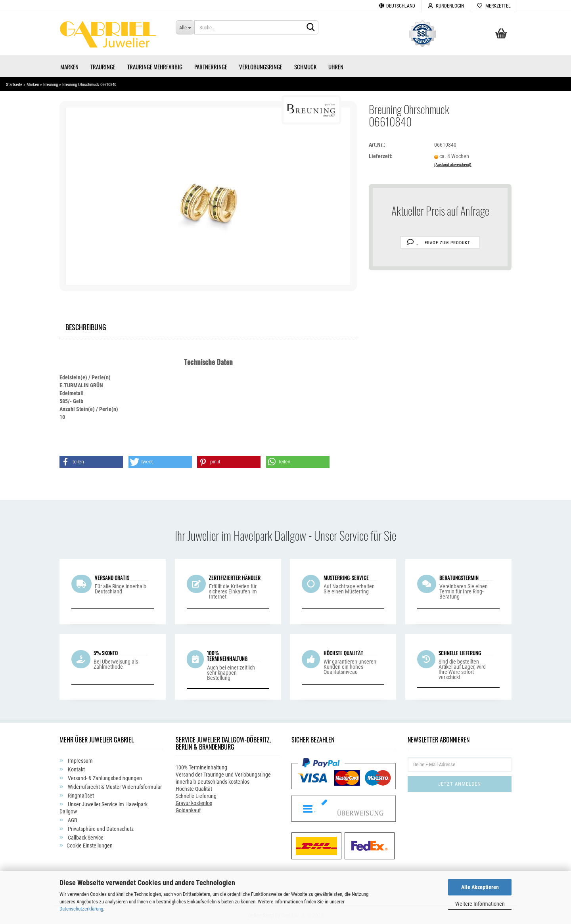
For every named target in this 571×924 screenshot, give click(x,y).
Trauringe (103, 65)
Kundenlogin (446, 6)
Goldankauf (188, 809)
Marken (69, 65)
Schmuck (305, 65)
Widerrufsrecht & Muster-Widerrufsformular (114, 785)
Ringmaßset (80, 794)
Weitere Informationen (480, 904)
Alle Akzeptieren (480, 887)
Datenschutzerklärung (81, 909)
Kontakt (76, 768)
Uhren (336, 65)
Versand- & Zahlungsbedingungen (104, 777)
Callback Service (85, 836)
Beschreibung (86, 325)
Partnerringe (211, 65)
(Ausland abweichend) (453, 164)
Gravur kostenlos (194, 802)
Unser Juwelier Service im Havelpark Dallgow (103, 806)
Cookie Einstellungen (90, 844)
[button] (91, 461)
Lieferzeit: (381, 155)
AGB (72, 819)
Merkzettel (493, 6)
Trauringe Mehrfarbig (155, 65)
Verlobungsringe (261, 65)
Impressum (80, 759)
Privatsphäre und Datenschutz (100, 827)
